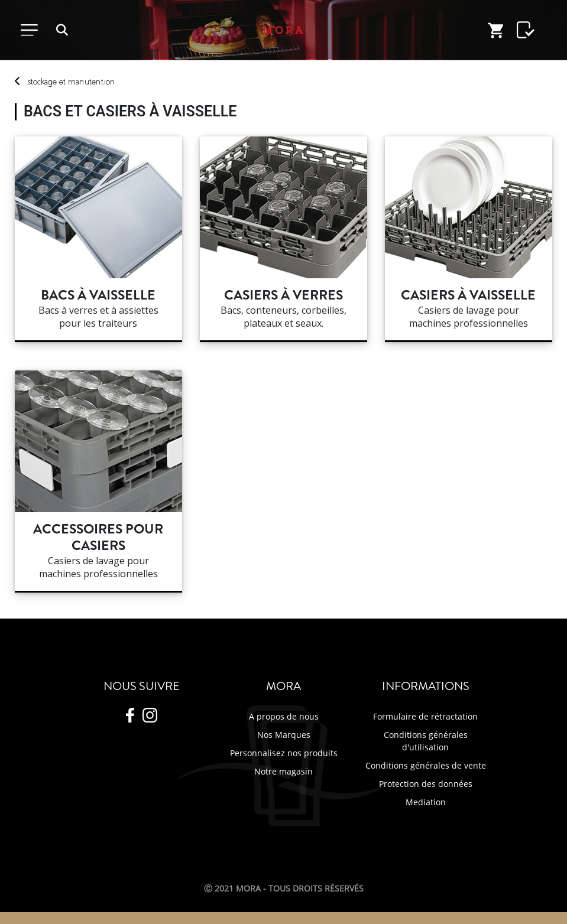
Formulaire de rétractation (425, 716)
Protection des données (426, 784)
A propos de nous (284, 716)
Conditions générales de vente (426, 765)
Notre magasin (283, 771)
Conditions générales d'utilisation (426, 741)
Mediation (426, 802)
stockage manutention (71, 82)
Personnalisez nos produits (284, 753)
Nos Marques (284, 735)
